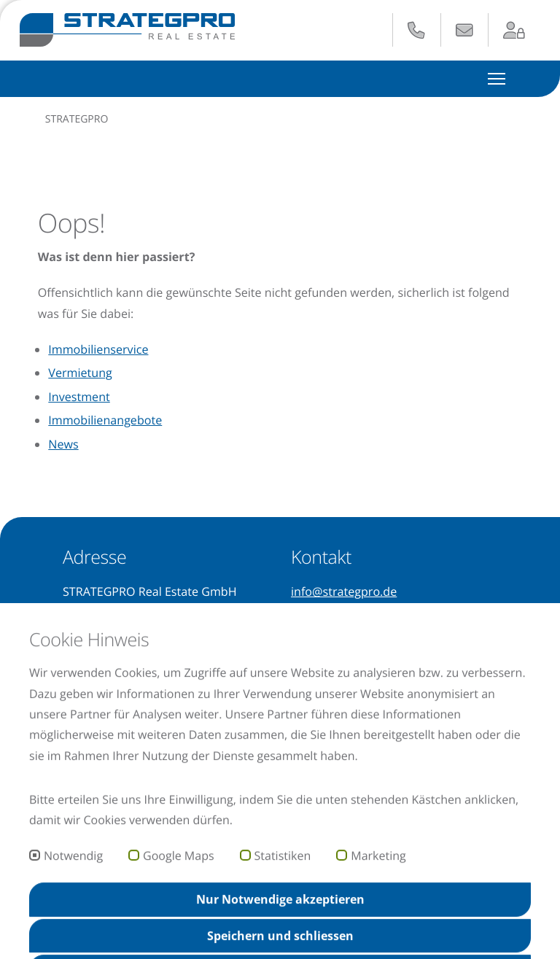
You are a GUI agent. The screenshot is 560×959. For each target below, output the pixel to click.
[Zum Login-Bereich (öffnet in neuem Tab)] (514, 31)
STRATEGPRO (77, 119)
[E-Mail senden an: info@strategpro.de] (464, 31)
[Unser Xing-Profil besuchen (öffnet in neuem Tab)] (71, 696)
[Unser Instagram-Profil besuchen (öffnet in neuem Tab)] (127, 696)
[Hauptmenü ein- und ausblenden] (497, 78)
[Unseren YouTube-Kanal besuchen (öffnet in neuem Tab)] (99, 696)
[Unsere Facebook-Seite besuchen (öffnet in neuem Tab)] (152, 696)
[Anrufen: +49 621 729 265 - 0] (417, 31)
